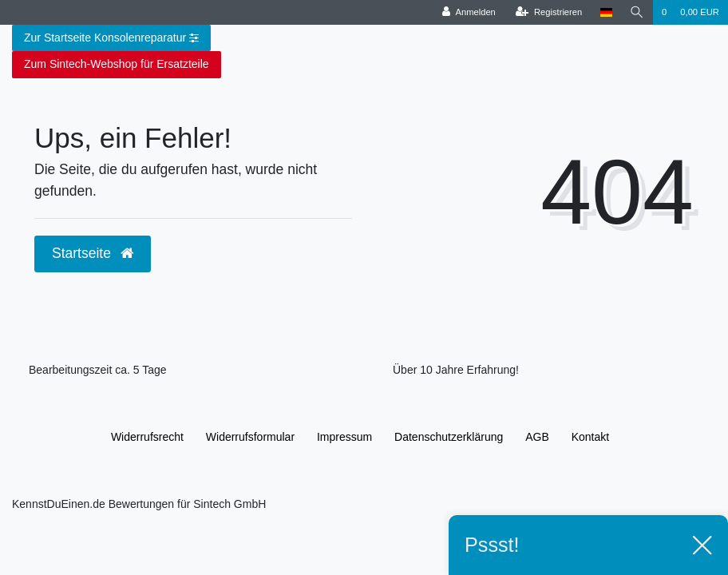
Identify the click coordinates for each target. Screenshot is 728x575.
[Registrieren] (549, 12)
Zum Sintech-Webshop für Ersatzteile (117, 64)
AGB (537, 437)
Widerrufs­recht (147, 437)
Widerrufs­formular (250, 437)
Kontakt (590, 437)
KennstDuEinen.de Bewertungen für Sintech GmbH (139, 504)
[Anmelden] (469, 12)
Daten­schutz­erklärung (449, 437)
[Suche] (637, 12)
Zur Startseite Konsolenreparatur (111, 38)
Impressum (344, 437)
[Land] (605, 12)
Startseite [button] (93, 253)
